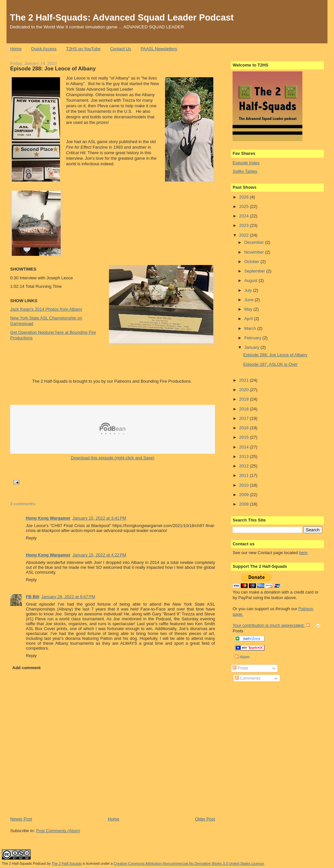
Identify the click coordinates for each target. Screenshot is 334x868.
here (303, 553)
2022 (244, 235)
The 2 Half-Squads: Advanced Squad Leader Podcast (122, 17)
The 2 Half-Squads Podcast (24, 863)
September (255, 271)
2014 (244, 447)
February (253, 338)
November (255, 252)
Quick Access (44, 49)
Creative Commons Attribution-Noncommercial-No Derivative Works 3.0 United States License (189, 863)
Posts (240, 668)
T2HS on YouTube (83, 49)
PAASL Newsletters (159, 49)
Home (16, 49)
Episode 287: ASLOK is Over (271, 364)
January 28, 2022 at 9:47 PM (68, 597)
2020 (244, 390)
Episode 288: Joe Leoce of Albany (53, 68)
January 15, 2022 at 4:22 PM (99, 555)
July (249, 290)
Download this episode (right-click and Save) (113, 458)
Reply (31, 538)
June (250, 300)
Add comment (27, 668)
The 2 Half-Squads (67, 863)
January (252, 347)
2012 (244, 466)
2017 (244, 418)
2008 (244, 504)
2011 (244, 475)
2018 (244, 409)
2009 (244, 495)
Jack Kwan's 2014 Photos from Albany (46, 309)
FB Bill (32, 597)
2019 (244, 399)
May (249, 309)
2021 (244, 380)
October (252, 262)
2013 (244, 456)
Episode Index (246, 163)
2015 (244, 437)
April (249, 319)
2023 (244, 225)
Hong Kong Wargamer (48, 518)
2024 (244, 216)
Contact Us (120, 49)
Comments (248, 678)
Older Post (205, 819)
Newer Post (21, 819)
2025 (244, 206)
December (255, 242)
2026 (244, 197)
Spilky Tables (245, 171)
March (251, 328)
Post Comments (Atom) (58, 831)
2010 (244, 485)
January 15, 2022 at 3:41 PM (99, 518)
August (251, 280)
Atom (242, 657)
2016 (244, 428)
